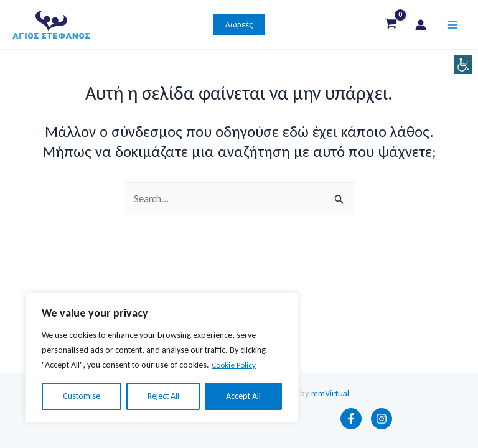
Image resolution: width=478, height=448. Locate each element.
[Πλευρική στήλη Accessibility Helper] (463, 65)
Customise (82, 396)
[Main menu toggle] (452, 28)
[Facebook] (351, 419)
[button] (239, 28)
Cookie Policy (236, 365)
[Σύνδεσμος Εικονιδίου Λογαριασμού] (421, 28)
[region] (162, 358)
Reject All (163, 396)
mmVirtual (330, 393)
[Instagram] (382, 419)
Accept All (243, 396)
